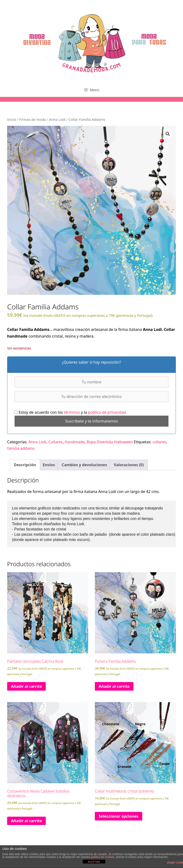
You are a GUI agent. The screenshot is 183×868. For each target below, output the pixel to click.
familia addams (21, 448)
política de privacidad (107, 412)
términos (72, 412)
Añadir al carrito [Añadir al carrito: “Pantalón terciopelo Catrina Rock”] (26, 686)
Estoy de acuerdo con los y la (70, 412)
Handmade (74, 442)
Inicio (12, 119)
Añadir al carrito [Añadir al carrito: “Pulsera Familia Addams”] (114, 686)
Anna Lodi (57, 119)
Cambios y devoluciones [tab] (84, 465)
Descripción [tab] (25, 465)
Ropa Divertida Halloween (110, 442)
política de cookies (103, 857)
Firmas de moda (33, 119)
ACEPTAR (94, 862)
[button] (168, 134)
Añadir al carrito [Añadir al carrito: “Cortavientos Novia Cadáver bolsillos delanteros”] (26, 821)
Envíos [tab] (49, 465)
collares (159, 442)
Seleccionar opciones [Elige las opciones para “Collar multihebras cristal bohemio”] (118, 816)
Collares (56, 442)
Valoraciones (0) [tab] (129, 465)
